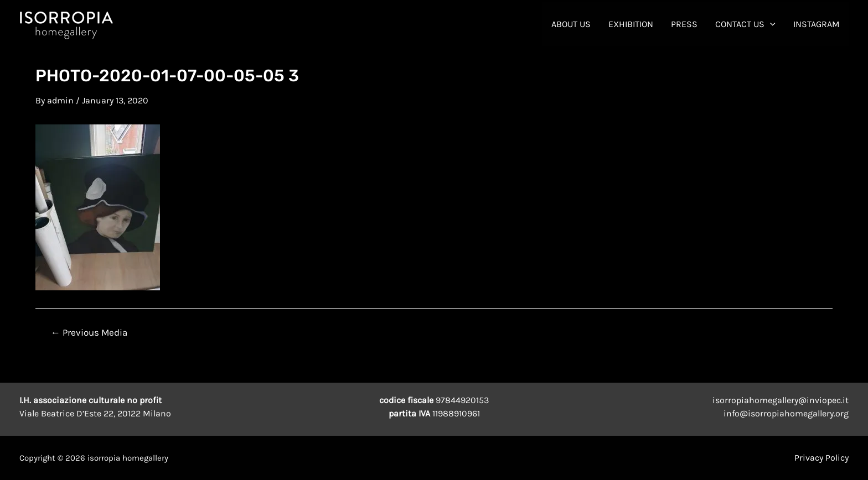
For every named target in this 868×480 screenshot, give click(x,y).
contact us (745, 24)
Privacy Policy (821, 458)
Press (684, 24)
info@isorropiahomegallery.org (786, 413)
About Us (571, 24)
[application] (770, 24)
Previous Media (89, 333)
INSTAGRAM (817, 24)
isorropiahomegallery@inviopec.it (781, 400)
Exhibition (631, 24)
